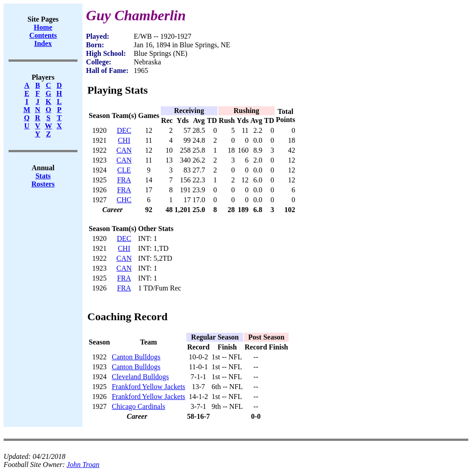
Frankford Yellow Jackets (148, 387)
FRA (124, 180)
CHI (124, 140)
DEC (124, 130)
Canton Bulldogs (136, 357)
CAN (124, 150)
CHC (124, 200)
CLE (124, 170)
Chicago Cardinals (138, 406)
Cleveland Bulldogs (140, 377)
